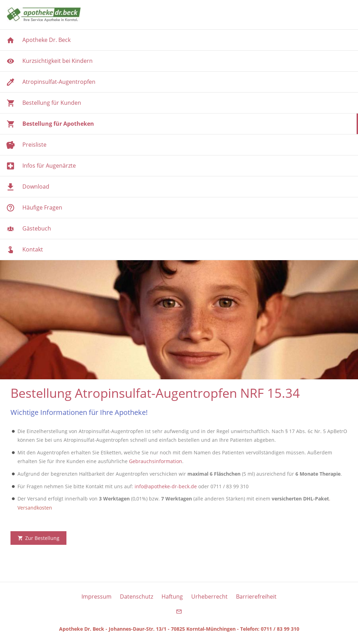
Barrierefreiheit (256, 597)
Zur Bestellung (38, 538)
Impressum (96, 597)
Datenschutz (137, 597)
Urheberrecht (209, 597)
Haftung (172, 597)
